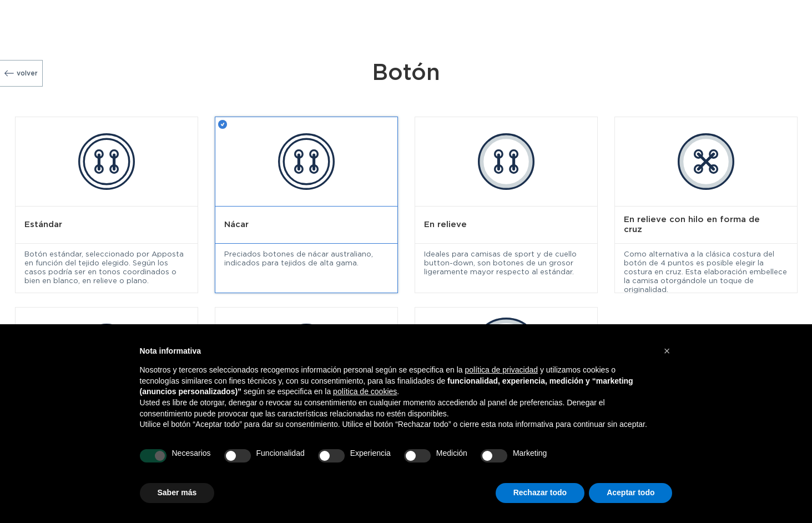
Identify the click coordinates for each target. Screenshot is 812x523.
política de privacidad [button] (501, 370)
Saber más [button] (177, 492)
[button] (667, 351)
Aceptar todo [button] (631, 492)
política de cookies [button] (365, 391)
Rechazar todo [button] (540, 492)
